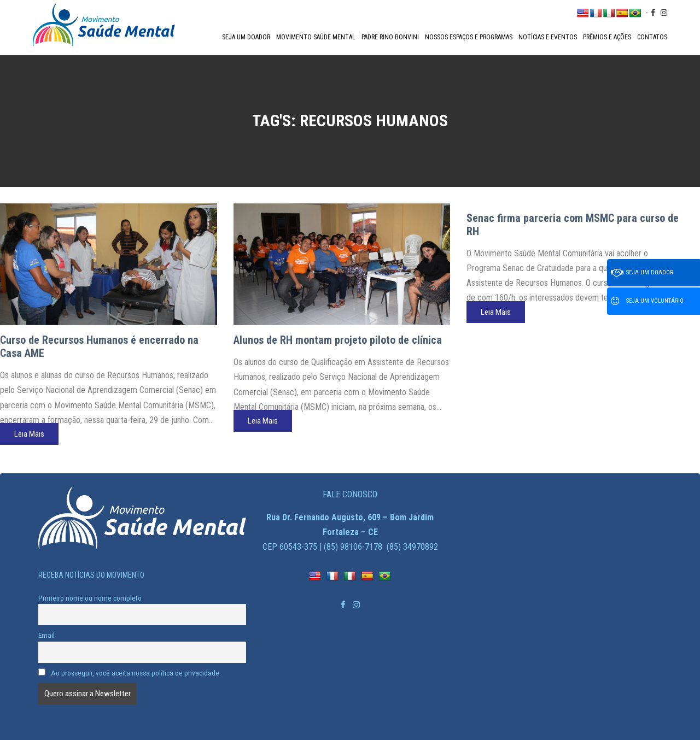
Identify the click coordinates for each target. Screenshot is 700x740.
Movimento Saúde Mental (316, 37)
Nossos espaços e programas (469, 37)
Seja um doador (246, 37)
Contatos (652, 37)
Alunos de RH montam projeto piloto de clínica (338, 340)
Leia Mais (29, 434)
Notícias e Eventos (548, 37)
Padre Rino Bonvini (390, 37)
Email (46, 635)
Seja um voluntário (647, 301)
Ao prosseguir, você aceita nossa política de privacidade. (130, 673)
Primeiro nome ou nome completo (90, 598)
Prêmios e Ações (607, 37)
